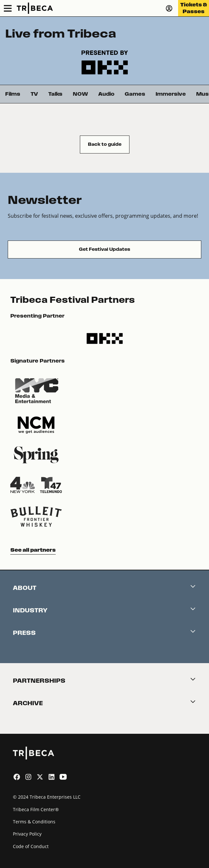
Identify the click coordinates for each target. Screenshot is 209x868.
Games (135, 94)
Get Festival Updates (104, 249)
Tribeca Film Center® (36, 809)
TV (34, 94)
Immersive (171, 94)
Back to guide (105, 144)
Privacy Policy (27, 834)
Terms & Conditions (34, 822)
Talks (55, 94)
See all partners (33, 550)
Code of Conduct (31, 846)
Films (13, 94)
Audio (106, 94)
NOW (80, 94)
